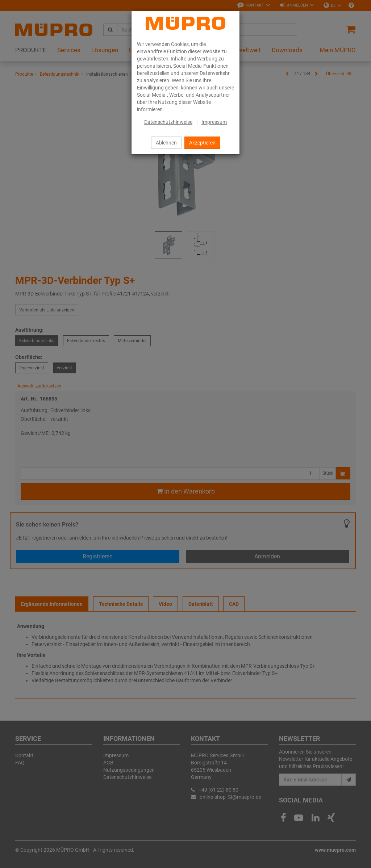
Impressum (214, 122)
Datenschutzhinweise (168, 122)
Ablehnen (166, 143)
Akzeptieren (202, 143)
